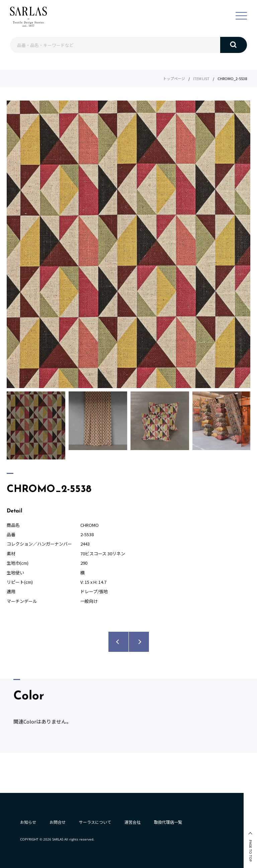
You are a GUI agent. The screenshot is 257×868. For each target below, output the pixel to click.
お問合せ (58, 822)
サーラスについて (95, 822)
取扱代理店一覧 (168, 822)
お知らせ (28, 822)
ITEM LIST (201, 78)
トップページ (174, 78)
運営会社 (133, 822)
